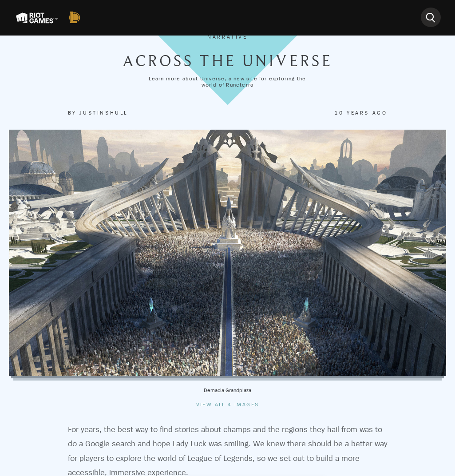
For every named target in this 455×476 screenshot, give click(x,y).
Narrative (227, 37)
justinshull (104, 113)
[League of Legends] (76, 17)
